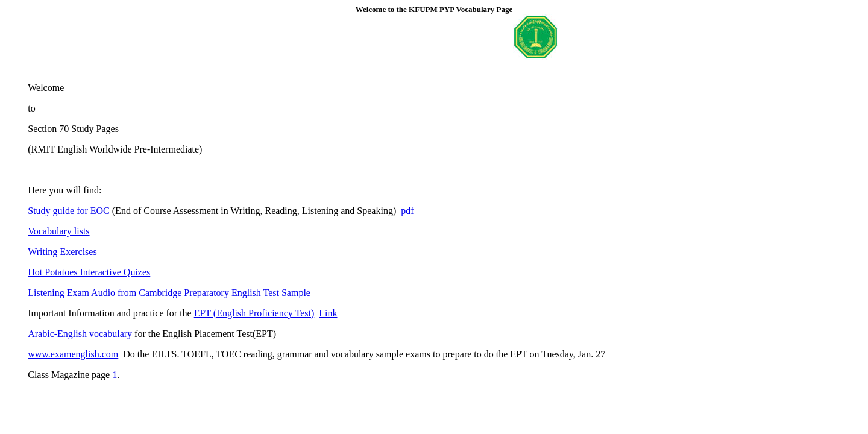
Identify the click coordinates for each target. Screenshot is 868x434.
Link (328, 313)
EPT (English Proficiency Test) (254, 313)
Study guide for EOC (69, 211)
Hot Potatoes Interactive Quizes (89, 272)
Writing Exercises (62, 252)
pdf (407, 211)
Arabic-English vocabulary (80, 334)
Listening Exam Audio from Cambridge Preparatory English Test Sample (169, 293)
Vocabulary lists (58, 231)
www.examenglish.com (73, 354)
